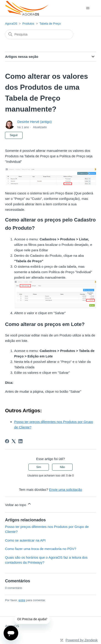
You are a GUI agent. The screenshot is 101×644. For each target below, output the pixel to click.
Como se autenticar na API (25, 540)
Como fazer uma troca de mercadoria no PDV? (41, 549)
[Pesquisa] (39, 34)
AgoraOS (11, 24)
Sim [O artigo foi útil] (39, 467)
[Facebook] (7, 441)
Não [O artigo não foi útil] (62, 467)
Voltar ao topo (18, 504)
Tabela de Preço (50, 24)
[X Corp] (14, 441)
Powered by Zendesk (82, 640)
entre (22, 600)
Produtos (28, 24)
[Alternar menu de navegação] (88, 8)
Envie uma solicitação (66, 490)
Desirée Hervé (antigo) (34, 122)
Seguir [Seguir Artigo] (14, 135)
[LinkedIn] (20, 441)
